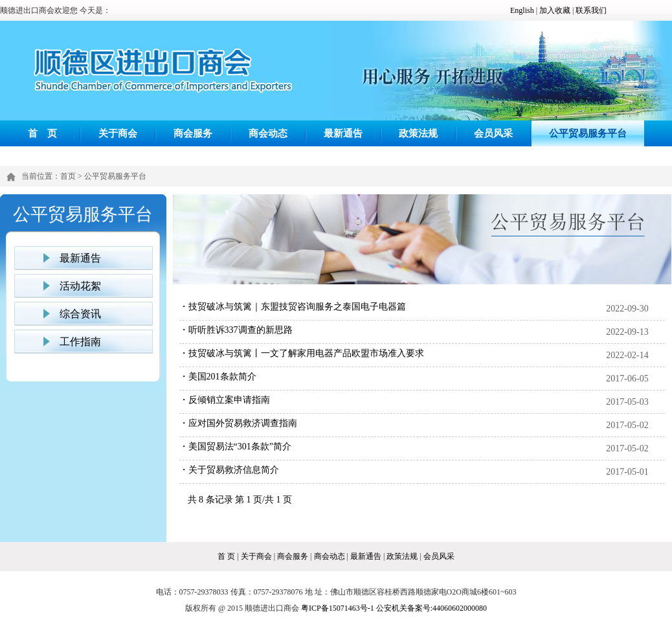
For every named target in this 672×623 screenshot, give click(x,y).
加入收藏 (555, 10)
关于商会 (118, 133)
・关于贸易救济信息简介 (229, 470)
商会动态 (268, 133)
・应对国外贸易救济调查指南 (238, 423)
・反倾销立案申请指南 (225, 400)
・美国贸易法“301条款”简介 (235, 447)
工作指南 (80, 342)
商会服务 (193, 133)
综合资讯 (80, 314)
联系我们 (591, 10)
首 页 (43, 133)
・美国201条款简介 (218, 377)
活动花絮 (80, 286)
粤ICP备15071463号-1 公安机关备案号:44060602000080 (394, 608)
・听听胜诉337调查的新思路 (236, 330)
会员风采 (493, 133)
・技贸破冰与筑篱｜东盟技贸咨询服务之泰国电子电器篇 (293, 307)
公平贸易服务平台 (588, 133)
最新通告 (343, 133)
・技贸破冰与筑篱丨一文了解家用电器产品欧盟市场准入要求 (302, 353)
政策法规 (418, 133)
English (522, 10)
